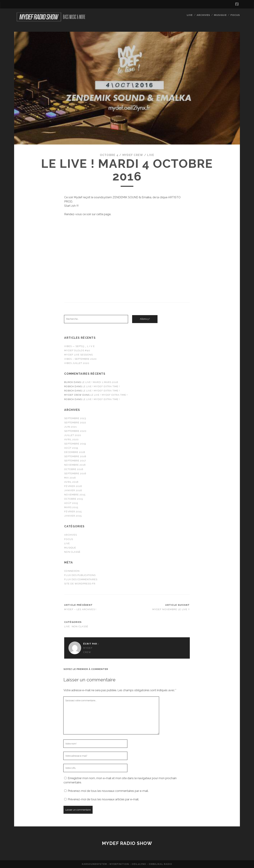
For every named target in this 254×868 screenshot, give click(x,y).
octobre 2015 (74, 499)
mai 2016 (70, 478)
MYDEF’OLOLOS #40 (77, 350)
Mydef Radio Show (127, 843)
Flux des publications (80, 575)
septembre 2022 (75, 423)
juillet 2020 (73, 435)
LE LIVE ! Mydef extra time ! (101, 386)
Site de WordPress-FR (80, 584)
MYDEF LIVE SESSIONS (78, 355)
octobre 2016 (74, 469)
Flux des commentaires (81, 579)
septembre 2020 (75, 431)
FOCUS (235, 15)
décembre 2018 (75, 452)
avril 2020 (71, 439)
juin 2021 (70, 427)
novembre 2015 (75, 495)
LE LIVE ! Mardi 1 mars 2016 (100, 382)
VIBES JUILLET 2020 (77, 363)
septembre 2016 (75, 473)
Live (190, 15)
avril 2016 (71, 482)
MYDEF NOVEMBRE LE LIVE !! (171, 609)
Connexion (72, 571)
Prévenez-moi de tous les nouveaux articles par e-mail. (103, 799)
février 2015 (73, 512)
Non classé (72, 552)
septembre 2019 (75, 444)
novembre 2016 (75, 465)
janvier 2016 (73, 490)
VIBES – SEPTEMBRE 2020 (80, 359)
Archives (204, 15)
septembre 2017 (75, 461)
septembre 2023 (75, 418)
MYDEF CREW (133, 155)
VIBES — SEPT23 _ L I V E (79, 346)
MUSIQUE (221, 15)
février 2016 (73, 486)
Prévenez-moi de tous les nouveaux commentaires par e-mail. (108, 791)
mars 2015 (71, 507)
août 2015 (71, 503)
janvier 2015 (73, 516)
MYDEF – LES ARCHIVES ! (80, 609)
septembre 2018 (75, 456)
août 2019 (71, 448)
